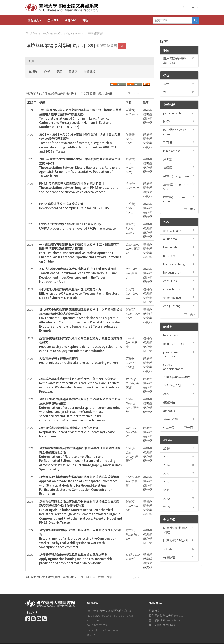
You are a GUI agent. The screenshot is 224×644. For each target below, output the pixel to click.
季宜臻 (130, 110)
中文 (182, 7)
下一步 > (133, 94)
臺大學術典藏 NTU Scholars (165, 620)
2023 (166, 473)
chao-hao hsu (172, 297)
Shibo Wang (129, 210)
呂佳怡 (130, 183)
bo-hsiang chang (174, 264)
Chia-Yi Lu (132, 188)
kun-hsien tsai (172, 151)
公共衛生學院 (94, 33)
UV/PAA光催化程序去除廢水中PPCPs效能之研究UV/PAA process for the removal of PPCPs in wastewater (78, 226)
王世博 (130, 204)
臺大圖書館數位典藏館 (163, 625)
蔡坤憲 (168, 159)
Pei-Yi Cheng (130, 230)
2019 (166, 507)
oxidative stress (174, 343)
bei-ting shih (171, 247)
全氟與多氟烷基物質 (177, 377)
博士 (166, 92)
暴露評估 (169, 402)
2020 (166, 499)
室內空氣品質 (172, 386)
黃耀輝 (168, 167)
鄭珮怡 (130, 224)
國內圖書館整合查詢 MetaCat (166, 615)
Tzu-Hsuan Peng (130, 167)
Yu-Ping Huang (131, 381)
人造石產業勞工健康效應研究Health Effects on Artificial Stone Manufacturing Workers (79, 361)
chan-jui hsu (171, 281)
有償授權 (169, 557)
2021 (166, 490)
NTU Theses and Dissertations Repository (53, 33)
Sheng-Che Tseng (130, 452)
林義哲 (130, 559)
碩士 (166, 84)
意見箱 (91, 635)
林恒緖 (130, 530)
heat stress (171, 335)
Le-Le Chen (129, 141)
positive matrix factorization (173, 354)
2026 (166, 448)
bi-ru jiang (169, 256)
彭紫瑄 (130, 159)
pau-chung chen (174, 113)
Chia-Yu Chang (130, 365)
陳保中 (168, 121)
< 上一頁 (169, 427)
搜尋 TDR (53, 20)
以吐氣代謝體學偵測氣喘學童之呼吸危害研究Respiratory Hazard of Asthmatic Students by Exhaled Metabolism (77, 432)
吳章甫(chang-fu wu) (176, 176)
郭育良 (168, 142)
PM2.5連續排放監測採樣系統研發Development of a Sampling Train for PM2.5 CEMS (74, 206)
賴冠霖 (130, 501)
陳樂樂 (130, 134)
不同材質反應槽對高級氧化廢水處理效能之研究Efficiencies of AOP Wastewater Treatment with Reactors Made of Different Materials (79, 293)
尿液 (166, 394)
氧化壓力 (169, 411)
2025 (166, 457)
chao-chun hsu (173, 289)
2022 (166, 482)
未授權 (168, 549)
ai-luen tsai (170, 239)
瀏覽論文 (35, 20)
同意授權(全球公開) (176, 540)
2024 (166, 465)
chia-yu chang (172, 230)
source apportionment (173, 366)
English (195, 7)
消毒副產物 (171, 419)
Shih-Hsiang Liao (130, 403)
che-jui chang (172, 306)
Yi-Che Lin (132, 554)
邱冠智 (130, 309)
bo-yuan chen (172, 272)
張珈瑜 (130, 358)
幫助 (85, 20)
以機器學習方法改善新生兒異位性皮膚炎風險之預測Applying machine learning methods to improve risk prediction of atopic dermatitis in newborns (75, 559)
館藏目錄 (154, 611)
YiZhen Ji (132, 114)
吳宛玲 (130, 289)
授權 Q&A (71, 20)
